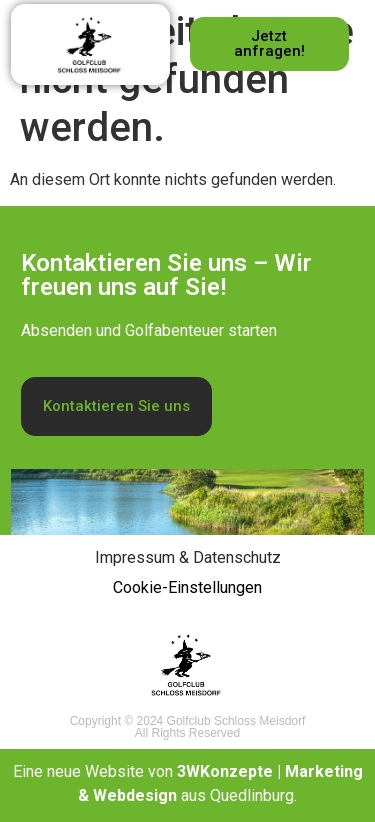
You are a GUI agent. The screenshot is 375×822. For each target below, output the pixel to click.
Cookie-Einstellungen (187, 587)
